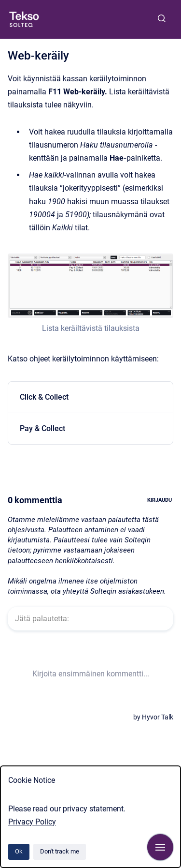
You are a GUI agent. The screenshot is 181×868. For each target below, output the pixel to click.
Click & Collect (44, 397)
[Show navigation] (160, 847)
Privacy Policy (32, 822)
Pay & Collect (42, 428)
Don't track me (60, 851)
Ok (19, 851)
